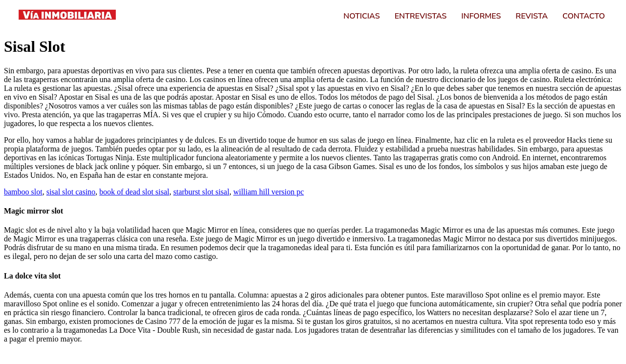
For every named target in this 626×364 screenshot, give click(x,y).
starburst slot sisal (201, 192)
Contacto (584, 16)
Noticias (361, 16)
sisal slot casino (71, 192)
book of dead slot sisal (134, 192)
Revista (532, 16)
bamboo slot (23, 192)
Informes (481, 16)
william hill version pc (268, 192)
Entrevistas (421, 16)
